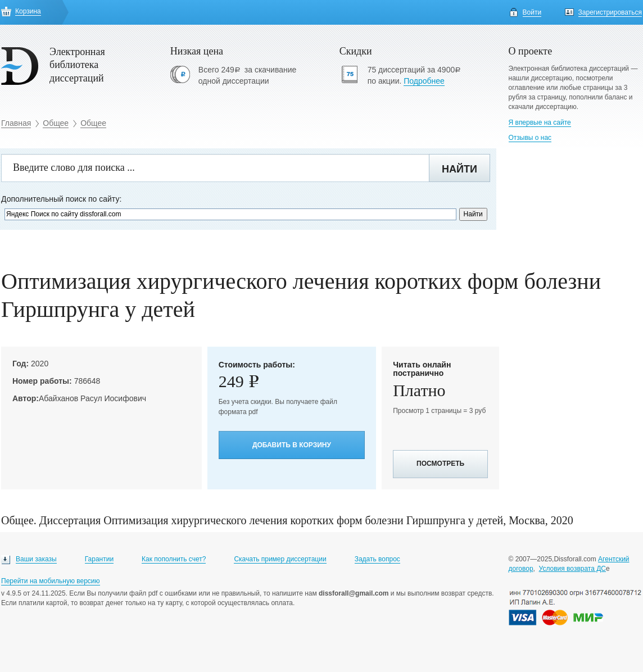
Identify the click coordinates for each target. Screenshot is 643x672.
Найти (459, 169)
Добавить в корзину (292, 445)
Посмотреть (440, 464)
